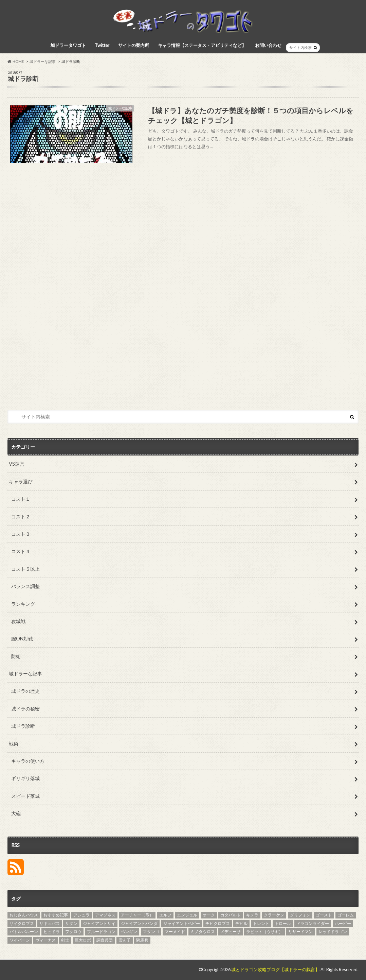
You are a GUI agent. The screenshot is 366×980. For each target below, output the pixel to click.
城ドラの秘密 (25, 709)
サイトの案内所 (134, 45)
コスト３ (21, 534)
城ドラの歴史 (25, 691)
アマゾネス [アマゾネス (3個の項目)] (105, 915)
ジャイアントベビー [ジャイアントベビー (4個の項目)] (182, 923)
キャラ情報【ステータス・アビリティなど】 (202, 45)
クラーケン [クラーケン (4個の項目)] (274, 915)
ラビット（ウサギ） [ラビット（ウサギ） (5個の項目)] (264, 932)
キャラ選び (21, 482)
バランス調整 (25, 586)
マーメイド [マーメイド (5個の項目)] (175, 932)
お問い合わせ (268, 45)
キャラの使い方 (28, 761)
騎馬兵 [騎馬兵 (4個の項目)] (142, 940)
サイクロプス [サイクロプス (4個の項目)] (22, 923)
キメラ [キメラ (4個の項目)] (252, 915)
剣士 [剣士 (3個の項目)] (65, 940)
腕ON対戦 (22, 639)
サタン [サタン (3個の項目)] (71, 923)
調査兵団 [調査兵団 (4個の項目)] (105, 940)
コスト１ (21, 499)
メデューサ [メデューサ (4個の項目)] (231, 932)
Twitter (102, 45)
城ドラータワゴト (68, 45)
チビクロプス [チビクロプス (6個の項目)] (218, 923)
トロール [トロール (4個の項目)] (283, 923)
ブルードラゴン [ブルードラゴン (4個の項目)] (101, 932)
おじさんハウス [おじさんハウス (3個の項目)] (24, 915)
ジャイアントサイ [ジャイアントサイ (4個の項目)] (99, 923)
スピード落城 (25, 796)
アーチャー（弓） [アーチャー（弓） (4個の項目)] (137, 915)
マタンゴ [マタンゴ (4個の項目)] (151, 932)
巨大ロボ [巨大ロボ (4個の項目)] (83, 940)
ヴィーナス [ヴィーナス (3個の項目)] (45, 940)
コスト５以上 (25, 569)
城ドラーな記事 (25, 674)
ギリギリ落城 (25, 778)
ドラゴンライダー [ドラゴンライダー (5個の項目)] (313, 923)
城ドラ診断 (23, 726)
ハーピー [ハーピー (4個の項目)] (343, 923)
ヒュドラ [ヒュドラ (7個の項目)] (52, 932)
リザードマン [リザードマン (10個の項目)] (300, 932)
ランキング (23, 604)
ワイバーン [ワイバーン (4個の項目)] (20, 940)
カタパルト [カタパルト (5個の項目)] (231, 915)
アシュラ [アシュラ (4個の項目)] (81, 915)
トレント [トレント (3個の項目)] (261, 923)
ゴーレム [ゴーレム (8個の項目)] (346, 915)
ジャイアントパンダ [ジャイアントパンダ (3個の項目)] (139, 923)
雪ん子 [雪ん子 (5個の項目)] (125, 940)
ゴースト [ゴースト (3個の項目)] (324, 915)
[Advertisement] (183, 292)
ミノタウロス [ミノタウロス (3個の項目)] (203, 932)
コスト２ (21, 517)
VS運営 (17, 464)
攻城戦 (18, 621)
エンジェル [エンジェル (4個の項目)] (187, 915)
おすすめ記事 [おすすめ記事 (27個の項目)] (56, 915)
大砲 (16, 813)
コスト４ (21, 551)
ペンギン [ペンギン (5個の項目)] (129, 932)
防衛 (16, 656)
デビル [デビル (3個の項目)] (241, 923)
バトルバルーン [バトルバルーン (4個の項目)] (24, 932)
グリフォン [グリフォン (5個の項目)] (300, 915)
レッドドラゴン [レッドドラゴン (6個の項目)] (333, 932)
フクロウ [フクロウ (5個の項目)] (73, 932)
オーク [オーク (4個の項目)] (209, 915)
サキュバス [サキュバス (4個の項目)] (50, 923)
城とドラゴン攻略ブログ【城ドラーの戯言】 (275, 969)
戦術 (14, 744)
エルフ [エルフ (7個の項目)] (165, 915)
